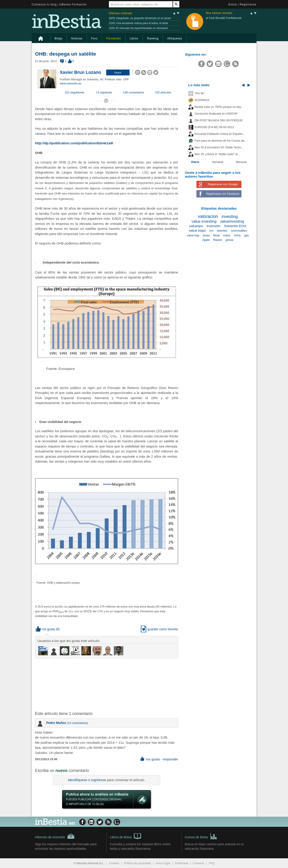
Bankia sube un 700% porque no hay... (219, 107)
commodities (239, 231)
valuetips (196, 226)
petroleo (222, 231)
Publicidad (182, 863)
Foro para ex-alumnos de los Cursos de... (221, 141)
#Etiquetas (175, 38)
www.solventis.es (71, 84)
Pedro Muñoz (56, 723)
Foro (94, 38)
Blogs (59, 38)
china (237, 235)
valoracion (208, 216)
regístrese (98, 780)
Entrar (233, 5)
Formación (114, 38)
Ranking (153, 38)
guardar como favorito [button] (159, 629)
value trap (193, 235)
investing (230, 217)
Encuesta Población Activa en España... (220, 134)
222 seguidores (74, 93)
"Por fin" (200, 93)
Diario (195, 162)
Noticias (77, 38)
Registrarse (248, 5)
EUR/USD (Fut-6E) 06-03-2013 (214, 127)
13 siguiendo (104, 93)
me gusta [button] (45, 629)
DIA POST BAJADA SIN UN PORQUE (219, 120)
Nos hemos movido (219, 13)
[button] (118, 72)
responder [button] (170, 759)
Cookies (114, 863)
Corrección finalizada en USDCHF (216, 114)
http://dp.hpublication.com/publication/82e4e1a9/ (74, 143)
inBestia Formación (73, 5)
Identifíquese (78, 780)
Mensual (241, 162)
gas (246, 235)
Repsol (217, 240)
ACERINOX (202, 100)
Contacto (198, 863)
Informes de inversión (55, 836)
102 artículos (163, 93)
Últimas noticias (121, 13)
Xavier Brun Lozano (81, 72)
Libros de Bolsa (126, 836)
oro (211, 231)
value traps (197, 230)
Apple (206, 240)
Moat (216, 235)
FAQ (212, 863)
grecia (229, 240)
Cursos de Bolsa (201, 836)
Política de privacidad (137, 863)
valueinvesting (232, 221)
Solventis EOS (235, 226)
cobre (227, 235)
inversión (214, 226)
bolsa (206, 235)
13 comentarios (77, 723)
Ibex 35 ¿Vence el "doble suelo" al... (217, 154)
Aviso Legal (163, 863)
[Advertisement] (107, 684)
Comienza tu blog (44, 5)
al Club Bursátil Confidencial (224, 18)
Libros (134, 38)
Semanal (218, 162)
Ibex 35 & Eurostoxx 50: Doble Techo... (219, 147)
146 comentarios (134, 93)
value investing (204, 221)
